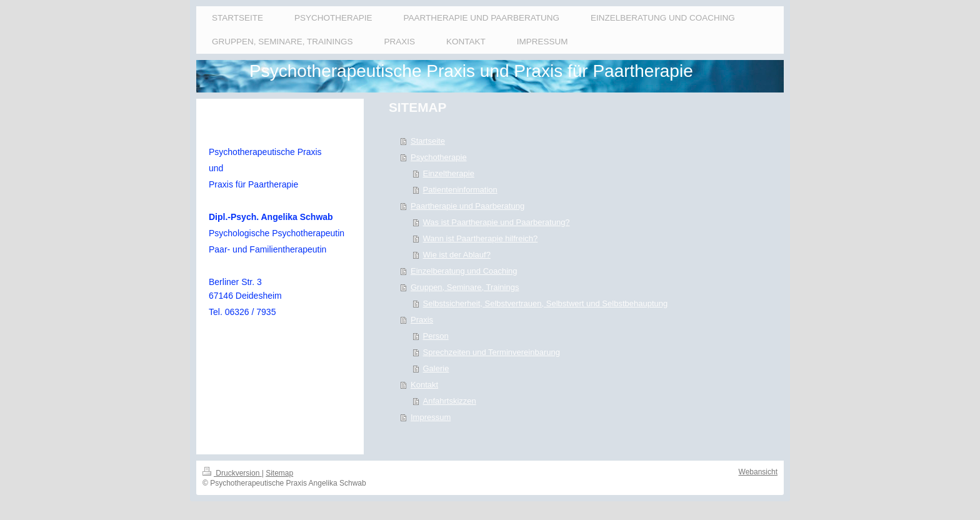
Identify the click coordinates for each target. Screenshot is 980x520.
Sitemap (279, 473)
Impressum (431, 417)
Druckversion (232, 473)
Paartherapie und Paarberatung (467, 206)
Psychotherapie (439, 157)
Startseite (428, 141)
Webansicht (758, 472)
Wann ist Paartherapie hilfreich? (481, 238)
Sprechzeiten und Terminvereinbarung (492, 352)
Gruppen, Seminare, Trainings (465, 287)
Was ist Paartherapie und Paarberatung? (497, 222)
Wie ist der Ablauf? (457, 255)
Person (436, 336)
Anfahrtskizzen (450, 401)
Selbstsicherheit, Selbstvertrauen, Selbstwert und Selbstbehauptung (546, 303)
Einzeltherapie (449, 173)
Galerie (436, 368)
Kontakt (424, 385)
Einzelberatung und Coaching (464, 271)
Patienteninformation (460, 190)
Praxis (422, 320)
